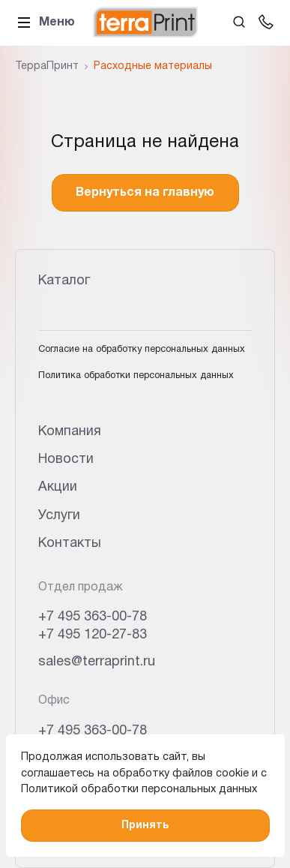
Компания (70, 432)
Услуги (59, 516)
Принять (145, 826)
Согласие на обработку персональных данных (142, 350)
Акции (58, 487)
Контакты (70, 544)
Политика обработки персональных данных (136, 376)
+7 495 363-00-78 (93, 617)
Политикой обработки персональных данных (139, 790)
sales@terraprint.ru (97, 662)
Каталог (64, 281)
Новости (66, 460)
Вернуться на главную (145, 193)
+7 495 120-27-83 (93, 635)
